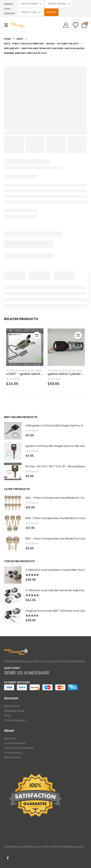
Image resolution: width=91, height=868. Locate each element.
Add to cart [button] (37, 335)
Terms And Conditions (19, 748)
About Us (10, 738)
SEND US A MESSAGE (27, 673)
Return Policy (13, 757)
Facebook (8, 858)
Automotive (12, 370)
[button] (7, 25)
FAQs (8, 715)
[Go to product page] (25, 347)
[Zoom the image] (16, 651)
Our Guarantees (15, 743)
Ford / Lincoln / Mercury (32, 370)
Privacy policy (13, 753)
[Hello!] (66, 25)
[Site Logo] (19, 25)
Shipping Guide (14, 711)
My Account (12, 706)
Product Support (15, 720)
